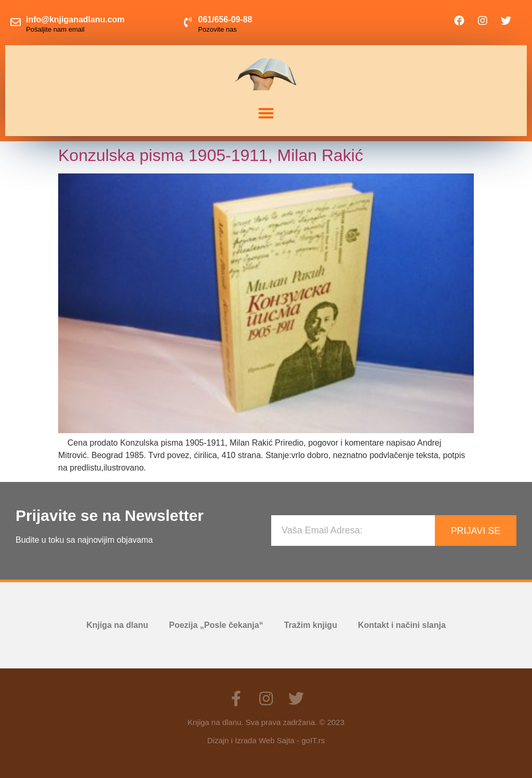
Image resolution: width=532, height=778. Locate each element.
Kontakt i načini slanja (402, 625)
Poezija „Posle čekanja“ (216, 625)
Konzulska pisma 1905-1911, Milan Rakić (211, 155)
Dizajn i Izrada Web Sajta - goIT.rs (266, 740)
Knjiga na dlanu (117, 625)
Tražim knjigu (311, 625)
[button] (266, 113)
